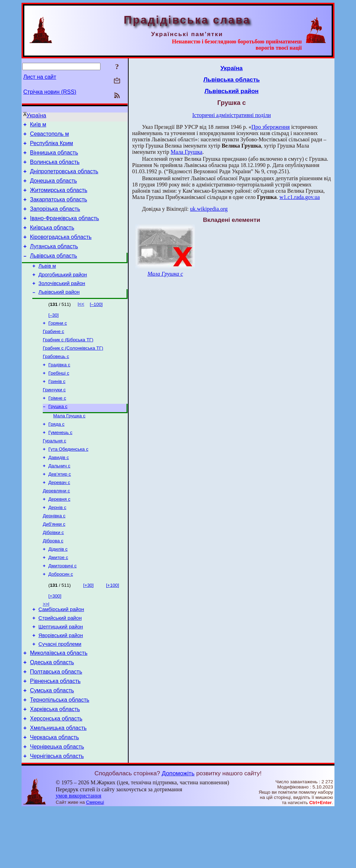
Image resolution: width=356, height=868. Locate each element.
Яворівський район (61, 681)
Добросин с (61, 615)
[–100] (96, 324)
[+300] (55, 637)
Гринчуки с (54, 416)
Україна (36, 115)
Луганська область (54, 261)
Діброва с (53, 579)
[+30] (88, 627)
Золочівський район (62, 302)
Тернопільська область (60, 753)
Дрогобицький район (63, 292)
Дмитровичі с (62, 606)
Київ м (38, 126)
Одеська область (52, 711)
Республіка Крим (51, 146)
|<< (81, 324)
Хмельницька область (58, 784)
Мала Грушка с (69, 444)
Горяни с (58, 344)
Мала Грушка (187, 152)
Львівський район (59, 312)
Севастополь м (49, 136)
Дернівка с (54, 552)
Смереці (95, 861)
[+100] (112, 627)
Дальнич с (59, 498)
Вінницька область (54, 157)
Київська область (52, 240)
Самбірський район (61, 652)
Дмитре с (58, 597)
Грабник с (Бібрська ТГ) (68, 362)
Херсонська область (56, 773)
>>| (46, 645)
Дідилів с (58, 588)
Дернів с (57, 543)
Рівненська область (55, 732)
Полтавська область (56, 721)
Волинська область (55, 167)
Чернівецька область (57, 805)
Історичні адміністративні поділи (232, 115)
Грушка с (58, 434)
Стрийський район (60, 661)
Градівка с (59, 389)
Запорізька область (55, 219)
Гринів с (57, 407)
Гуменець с (60, 462)
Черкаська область (54, 794)
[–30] (54, 335)
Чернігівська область (57, 815)
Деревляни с (56, 525)
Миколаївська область (59, 700)
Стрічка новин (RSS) (50, 92)
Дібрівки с (53, 570)
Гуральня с (54, 471)
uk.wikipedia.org (209, 209)
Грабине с (54, 353)
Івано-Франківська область (64, 230)
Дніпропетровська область (64, 178)
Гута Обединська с (68, 480)
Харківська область (55, 763)
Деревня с (59, 534)
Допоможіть (178, 832)
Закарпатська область (58, 209)
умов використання (78, 855)
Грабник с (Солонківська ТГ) (73, 371)
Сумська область (52, 742)
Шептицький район (61, 671)
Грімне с (57, 425)
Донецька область (53, 188)
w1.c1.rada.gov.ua (300, 197)
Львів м (47, 283)
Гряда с (56, 453)
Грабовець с (56, 380)
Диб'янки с (54, 561)
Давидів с (59, 489)
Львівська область (53, 271)
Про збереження (270, 127)
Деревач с (59, 516)
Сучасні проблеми (60, 691)
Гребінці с (59, 398)
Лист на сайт (40, 77)
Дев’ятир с (60, 507)
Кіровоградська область (61, 251)
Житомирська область (59, 198)
